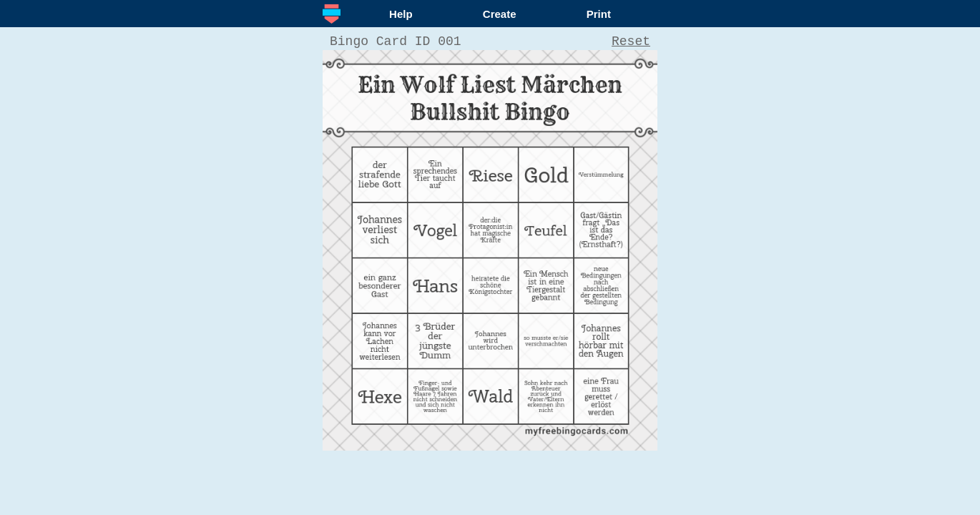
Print (599, 14)
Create (500, 14)
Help (401, 14)
